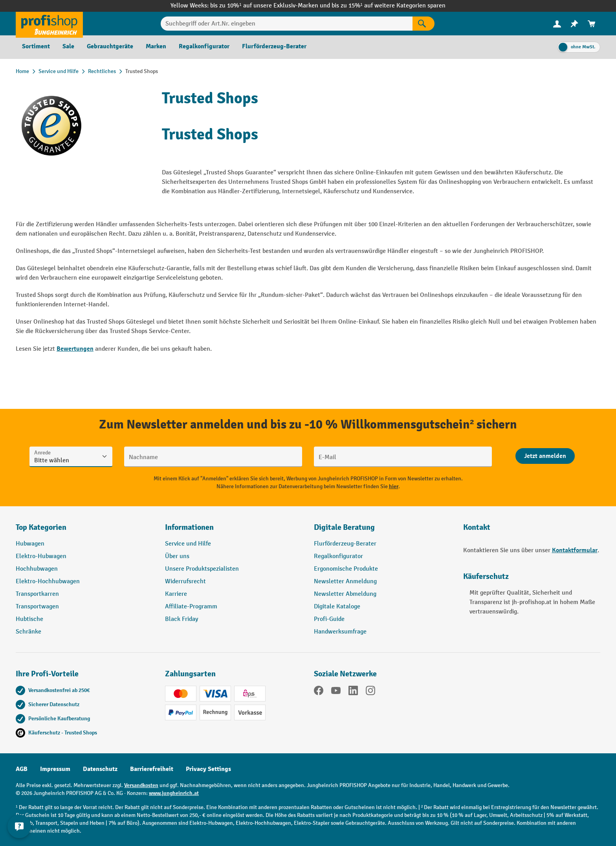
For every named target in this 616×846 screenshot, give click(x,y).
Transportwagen (37, 607)
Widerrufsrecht (185, 581)
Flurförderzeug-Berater (345, 544)
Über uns (177, 556)
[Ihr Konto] (557, 24)
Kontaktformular (575, 550)
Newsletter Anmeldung (345, 581)
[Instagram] (370, 692)
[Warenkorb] (592, 24)
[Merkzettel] (574, 24)
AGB (22, 769)
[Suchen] (423, 24)
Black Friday (181, 619)
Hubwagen (30, 544)
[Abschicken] (545, 456)
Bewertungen (75, 349)
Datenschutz (100, 769)
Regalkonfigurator (338, 556)
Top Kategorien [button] (41, 527)
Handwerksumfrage (340, 632)
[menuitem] (557, 24)
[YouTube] (336, 692)
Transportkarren (37, 594)
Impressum (55, 769)
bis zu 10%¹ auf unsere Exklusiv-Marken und (271, 6)
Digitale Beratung (344, 527)
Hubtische (29, 619)
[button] (383, 531)
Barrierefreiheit (152, 769)
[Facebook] (319, 692)
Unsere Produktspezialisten (202, 569)
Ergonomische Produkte (346, 569)
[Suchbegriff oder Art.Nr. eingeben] (287, 24)
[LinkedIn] (353, 692)
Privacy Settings (208, 769)
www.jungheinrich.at (174, 793)
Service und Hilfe (188, 544)
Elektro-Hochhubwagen (48, 581)
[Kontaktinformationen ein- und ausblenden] (20, 826)
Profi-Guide (329, 619)
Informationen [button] (189, 527)
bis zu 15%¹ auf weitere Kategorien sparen (389, 6)
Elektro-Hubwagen (41, 556)
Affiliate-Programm (191, 607)
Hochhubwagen (37, 569)
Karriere (176, 594)
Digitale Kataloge (337, 607)
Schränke (28, 632)
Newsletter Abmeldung (345, 594)
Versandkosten (141, 785)
